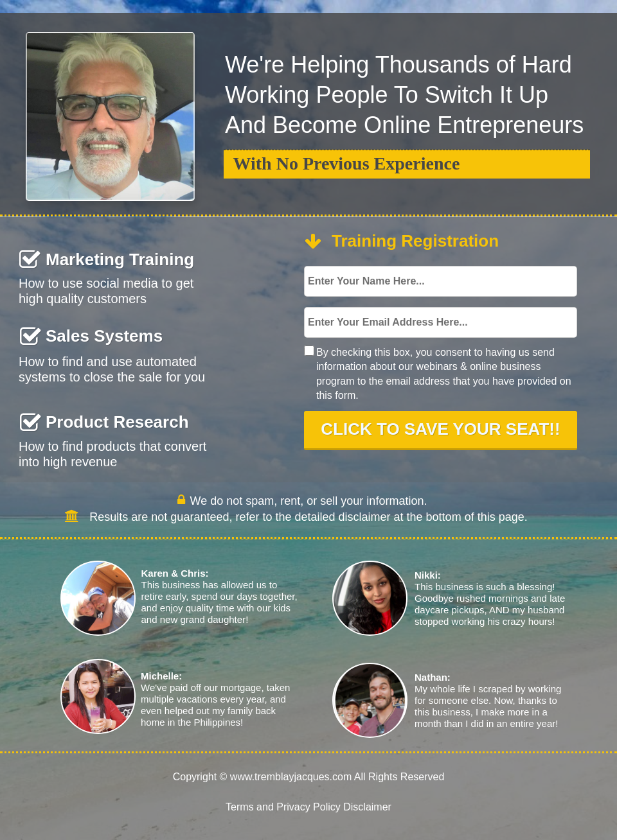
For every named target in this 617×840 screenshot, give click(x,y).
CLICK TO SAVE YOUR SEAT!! (441, 430)
